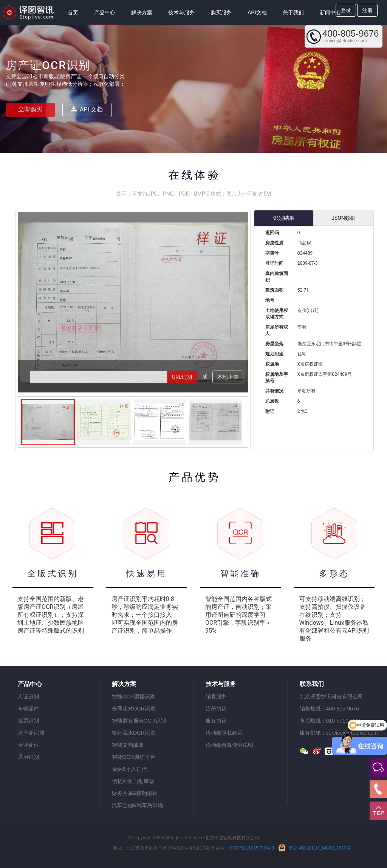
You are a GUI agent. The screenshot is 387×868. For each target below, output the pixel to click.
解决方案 (142, 12)
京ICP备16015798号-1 (252, 848)
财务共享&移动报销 (135, 793)
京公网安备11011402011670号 (314, 848)
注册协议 (216, 709)
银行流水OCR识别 (134, 733)
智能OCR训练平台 (134, 757)
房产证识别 (31, 733)
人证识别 (28, 697)
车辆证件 (28, 709)
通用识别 (28, 757)
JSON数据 (344, 218)
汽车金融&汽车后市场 (137, 805)
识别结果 (284, 218)
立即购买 (30, 109)
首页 (73, 12)
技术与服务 (181, 12)
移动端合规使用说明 (229, 745)
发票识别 (28, 721)
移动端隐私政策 (224, 733)
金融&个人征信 (129, 769)
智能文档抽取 (128, 745)
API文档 (257, 12)
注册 (367, 10)
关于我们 (293, 12)
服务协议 (216, 721)
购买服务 (221, 12)
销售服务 (216, 697)
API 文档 (87, 109)
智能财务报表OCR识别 (139, 721)
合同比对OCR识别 (134, 709)
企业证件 (28, 745)
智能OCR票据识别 (134, 697)
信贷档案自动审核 (133, 781)
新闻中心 (330, 12)
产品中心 (105, 12)
